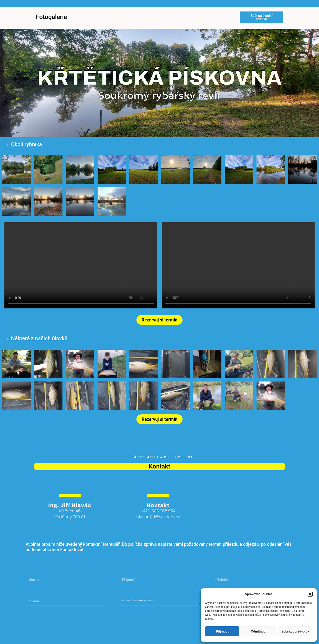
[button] (310, 594)
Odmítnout (259, 631)
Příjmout (222, 631)
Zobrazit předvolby (295, 631)
